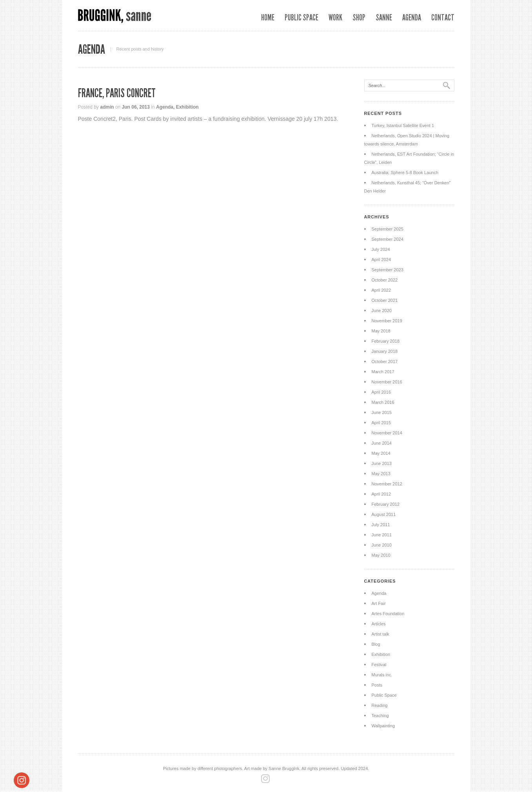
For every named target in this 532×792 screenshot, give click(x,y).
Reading (380, 705)
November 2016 (387, 382)
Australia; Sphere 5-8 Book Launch (405, 173)
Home (268, 17)
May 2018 (381, 331)
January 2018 (385, 351)
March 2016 (383, 402)
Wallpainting (383, 726)
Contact (443, 17)
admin (107, 107)
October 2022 (385, 280)
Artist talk (380, 634)
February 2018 (386, 341)
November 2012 (387, 484)
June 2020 (382, 311)
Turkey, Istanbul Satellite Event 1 (403, 125)
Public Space (384, 695)
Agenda (412, 17)
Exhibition (187, 107)
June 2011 (382, 535)
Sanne (384, 17)
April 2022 (381, 290)
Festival (379, 665)
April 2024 (381, 260)
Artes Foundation (388, 614)
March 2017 (383, 372)
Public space (301, 17)
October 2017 (385, 361)
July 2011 (381, 525)
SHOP (359, 17)
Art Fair (379, 603)
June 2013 (382, 463)
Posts (377, 685)
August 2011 (384, 514)
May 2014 (381, 453)
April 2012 (381, 494)
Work (335, 17)
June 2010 (382, 545)
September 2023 (388, 270)
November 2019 (387, 321)
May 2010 (381, 555)
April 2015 (381, 423)
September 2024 (388, 239)
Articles (379, 624)
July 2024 (381, 249)
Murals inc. (382, 675)
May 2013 (381, 474)
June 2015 (382, 412)
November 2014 (387, 433)
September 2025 (388, 229)
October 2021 (385, 300)
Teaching (380, 716)
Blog (376, 644)
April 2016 (381, 392)
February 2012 (386, 504)
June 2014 (382, 443)
